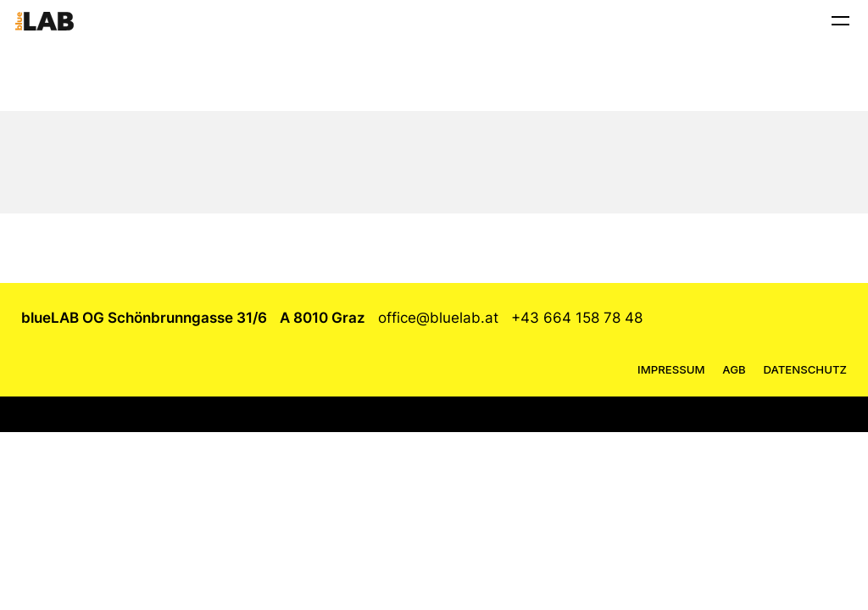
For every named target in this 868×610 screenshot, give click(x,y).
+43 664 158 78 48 (577, 318)
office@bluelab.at (438, 318)
